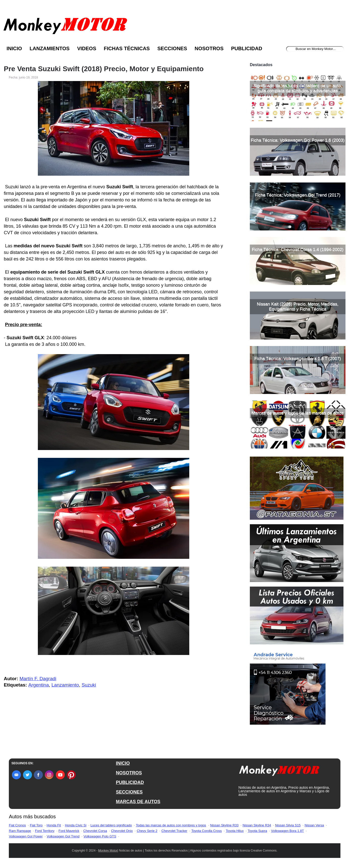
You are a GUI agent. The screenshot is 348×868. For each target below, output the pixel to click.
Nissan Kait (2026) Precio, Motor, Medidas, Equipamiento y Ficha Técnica (298, 307)
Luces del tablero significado (111, 825)
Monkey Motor (108, 851)
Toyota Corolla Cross (207, 831)
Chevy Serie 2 (147, 831)
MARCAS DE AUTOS (138, 802)
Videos (87, 48)
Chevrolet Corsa (95, 831)
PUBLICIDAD (130, 782)
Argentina (38, 685)
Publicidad (247, 48)
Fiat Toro (36, 825)
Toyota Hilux (235, 831)
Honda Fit (54, 825)
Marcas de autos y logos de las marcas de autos (298, 413)
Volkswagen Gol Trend (63, 836)
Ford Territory (45, 831)
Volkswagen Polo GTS (100, 836)
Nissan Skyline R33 (224, 825)
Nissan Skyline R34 (257, 825)
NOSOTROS (129, 773)
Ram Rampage (20, 831)
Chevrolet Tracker (175, 831)
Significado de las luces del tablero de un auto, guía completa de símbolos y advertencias (298, 88)
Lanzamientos (50, 48)
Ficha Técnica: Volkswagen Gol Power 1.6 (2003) (298, 140)
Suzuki (89, 685)
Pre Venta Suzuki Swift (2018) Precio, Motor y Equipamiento (104, 69)
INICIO (123, 763)
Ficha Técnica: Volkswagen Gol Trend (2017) (298, 195)
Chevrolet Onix (122, 831)
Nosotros (209, 48)
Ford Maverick (69, 831)
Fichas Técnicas (127, 48)
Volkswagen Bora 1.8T (287, 831)
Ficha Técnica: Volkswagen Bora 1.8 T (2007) (298, 359)
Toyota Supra (258, 831)
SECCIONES (129, 792)
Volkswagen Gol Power (26, 836)
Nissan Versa (314, 825)
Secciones (172, 48)
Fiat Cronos (17, 825)
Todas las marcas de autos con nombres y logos (171, 825)
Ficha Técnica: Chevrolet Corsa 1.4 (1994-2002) (298, 249)
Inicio (14, 48)
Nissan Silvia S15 (288, 825)
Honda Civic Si (76, 825)
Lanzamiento (65, 685)
